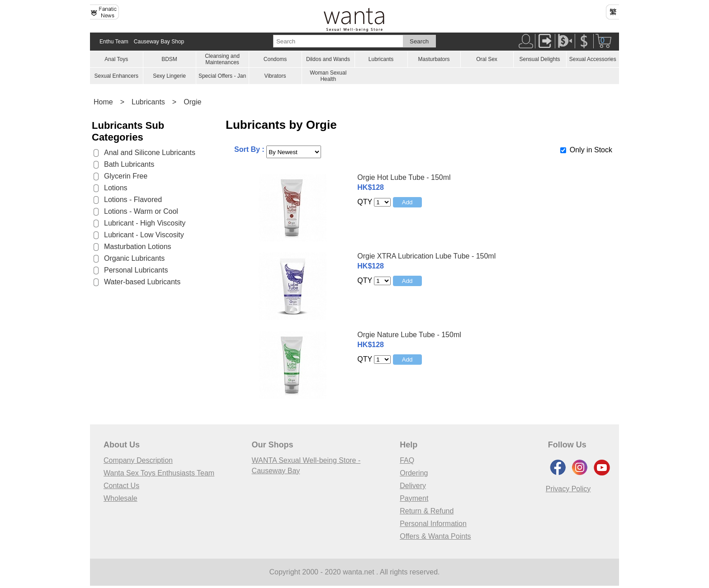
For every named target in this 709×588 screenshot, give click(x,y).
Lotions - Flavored (133, 200)
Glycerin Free (126, 176)
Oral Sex (487, 59)
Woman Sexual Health (328, 76)
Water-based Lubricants (142, 282)
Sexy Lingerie (169, 76)
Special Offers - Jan (222, 76)
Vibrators (275, 76)
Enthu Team (114, 42)
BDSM (169, 59)
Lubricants (381, 59)
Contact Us (121, 486)
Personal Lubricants (136, 270)
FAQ (407, 460)
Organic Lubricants (134, 258)
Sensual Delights (539, 59)
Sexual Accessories (593, 59)
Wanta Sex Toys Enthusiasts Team (159, 473)
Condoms (275, 59)
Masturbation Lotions (138, 247)
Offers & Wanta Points (435, 536)
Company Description (138, 460)
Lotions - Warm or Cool (141, 211)
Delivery (413, 486)
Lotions (116, 188)
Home (103, 102)
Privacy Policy (568, 489)
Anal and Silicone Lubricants (150, 153)
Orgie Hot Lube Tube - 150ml (404, 177)
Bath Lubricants (129, 164)
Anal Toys (116, 59)
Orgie (192, 102)
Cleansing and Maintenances (222, 59)
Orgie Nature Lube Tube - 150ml (409, 335)
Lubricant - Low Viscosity (144, 235)
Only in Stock (591, 150)
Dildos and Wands (328, 59)
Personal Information (433, 524)
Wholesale (121, 498)
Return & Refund (427, 511)
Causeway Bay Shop (159, 42)
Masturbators (434, 59)
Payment (414, 498)
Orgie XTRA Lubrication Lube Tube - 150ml (426, 256)
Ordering (414, 473)
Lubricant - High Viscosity (145, 223)
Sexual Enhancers (116, 76)
